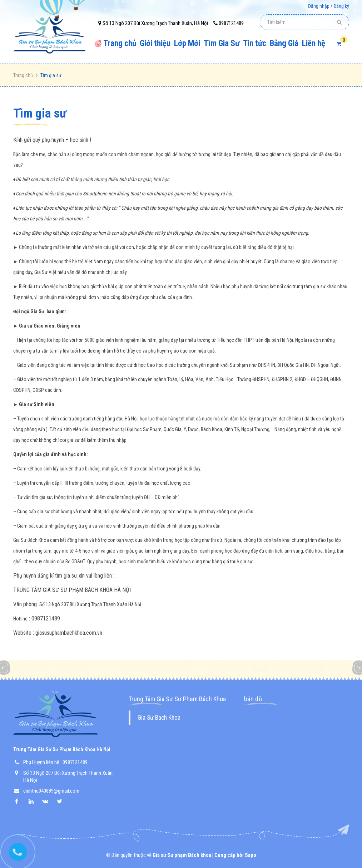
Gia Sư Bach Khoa (159, 718)
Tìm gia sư (40, 113)
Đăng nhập (319, 6)
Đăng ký (341, 6)
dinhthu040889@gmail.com (51, 791)
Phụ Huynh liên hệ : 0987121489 (55, 762)
